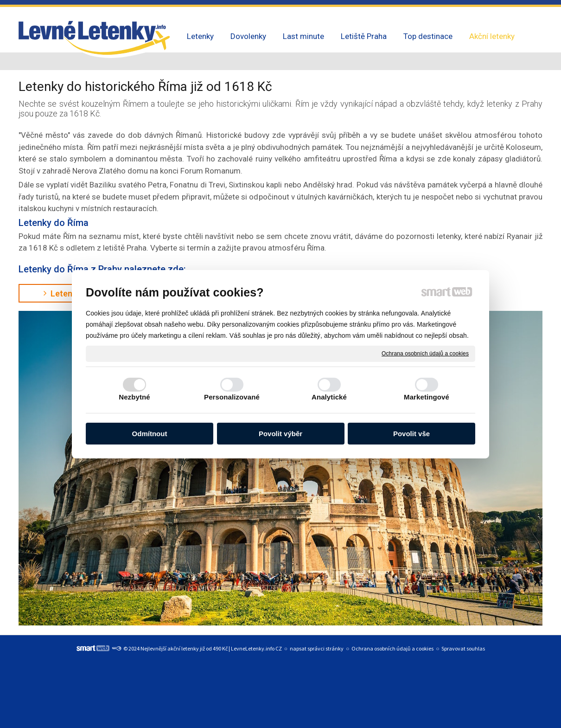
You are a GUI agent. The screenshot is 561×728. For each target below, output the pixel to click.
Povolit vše (411, 434)
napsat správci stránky (317, 648)
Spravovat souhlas (463, 648)
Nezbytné (134, 397)
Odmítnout (150, 434)
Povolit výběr (280, 434)
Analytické (329, 397)
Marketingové (427, 397)
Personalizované (232, 397)
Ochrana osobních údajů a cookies (425, 353)
